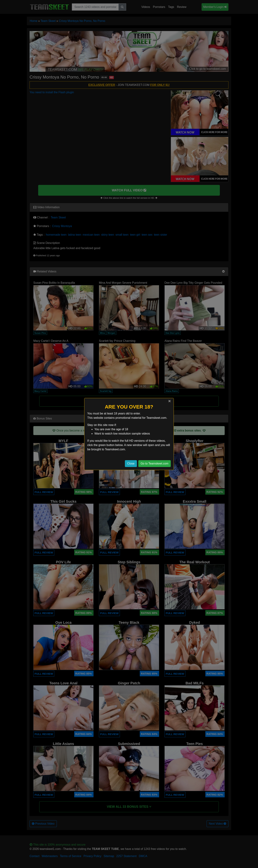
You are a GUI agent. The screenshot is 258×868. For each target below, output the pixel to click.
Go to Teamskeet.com (155, 464)
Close (131, 464)
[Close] (169, 401)
